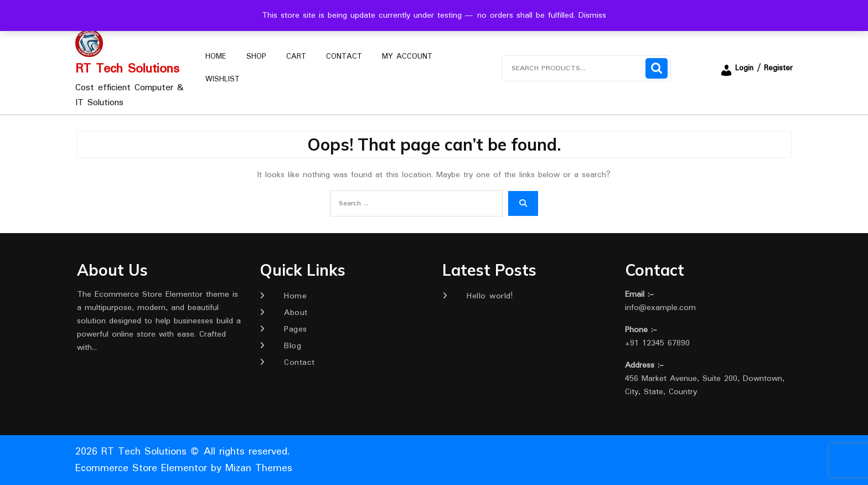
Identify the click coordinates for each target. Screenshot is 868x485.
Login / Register (756, 68)
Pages (296, 329)
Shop (256, 56)
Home (216, 56)
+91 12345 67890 (657, 343)
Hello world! (490, 296)
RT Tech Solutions (127, 69)
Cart (296, 56)
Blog (293, 346)
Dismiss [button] (592, 16)
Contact (344, 56)
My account (407, 56)
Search (657, 68)
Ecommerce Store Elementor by (184, 468)
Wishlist (223, 79)
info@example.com (660, 308)
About (296, 313)
